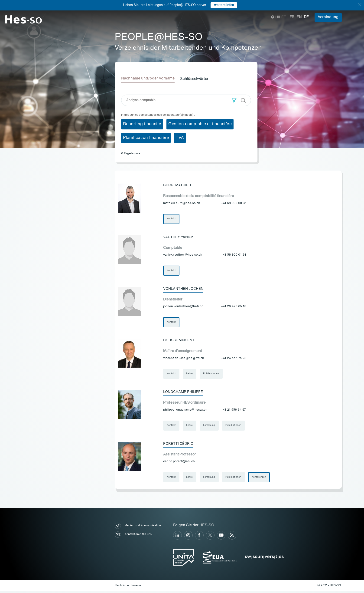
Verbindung (328, 17)
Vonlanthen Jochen (185, 289)
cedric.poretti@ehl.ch (179, 463)
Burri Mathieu (178, 185)
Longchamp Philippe (184, 393)
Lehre (190, 375)
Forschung (210, 427)
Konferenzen (260, 479)
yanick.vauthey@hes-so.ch (183, 255)
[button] (234, 100)
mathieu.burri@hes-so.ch (182, 203)
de (306, 17)
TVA (180, 137)
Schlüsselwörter (196, 79)
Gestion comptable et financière (200, 124)
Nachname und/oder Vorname (148, 79)
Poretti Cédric (179, 445)
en (299, 17)
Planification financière (146, 137)
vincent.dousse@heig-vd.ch (184, 359)
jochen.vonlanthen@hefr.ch (183, 307)
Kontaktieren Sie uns (133, 536)
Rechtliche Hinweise (128, 587)
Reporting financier (142, 124)
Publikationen (212, 375)
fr (292, 17)
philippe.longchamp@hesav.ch (185, 411)
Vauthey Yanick (179, 237)
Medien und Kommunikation (138, 528)
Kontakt (171, 219)
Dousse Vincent (180, 341)
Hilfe (279, 17)
